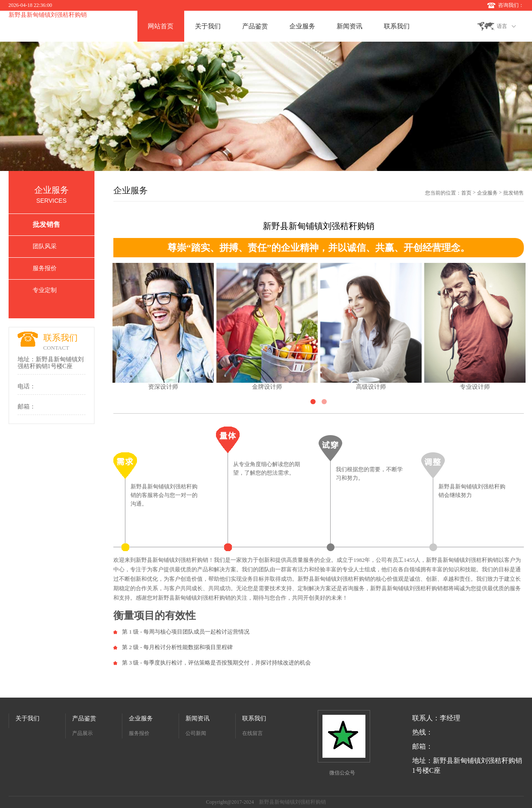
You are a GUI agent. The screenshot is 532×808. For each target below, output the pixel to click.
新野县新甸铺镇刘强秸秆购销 (48, 15)
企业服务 (302, 26)
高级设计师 (371, 387)
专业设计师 (475, 387)
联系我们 (397, 26)
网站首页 (161, 26)
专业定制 (45, 290)
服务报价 (45, 268)
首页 (466, 193)
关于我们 (208, 26)
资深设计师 (163, 387)
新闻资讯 (350, 26)
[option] (266, 106)
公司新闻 (196, 733)
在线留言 (252, 733)
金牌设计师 (267, 387)
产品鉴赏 (255, 26)
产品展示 (82, 733)
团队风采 (45, 246)
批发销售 (46, 224)
